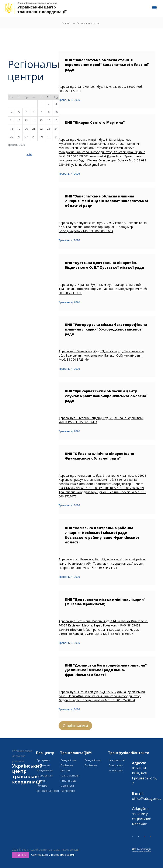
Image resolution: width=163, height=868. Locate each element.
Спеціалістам (69, 760)
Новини (41, 781)
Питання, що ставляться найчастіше (69, 786)
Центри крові (117, 760)
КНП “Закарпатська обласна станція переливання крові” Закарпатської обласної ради (107, 65)
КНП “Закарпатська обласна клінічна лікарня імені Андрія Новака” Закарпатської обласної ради (107, 201)
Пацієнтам (67, 765)
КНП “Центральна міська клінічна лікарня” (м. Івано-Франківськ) (105, 602)
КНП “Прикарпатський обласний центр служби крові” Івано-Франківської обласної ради (106, 396)
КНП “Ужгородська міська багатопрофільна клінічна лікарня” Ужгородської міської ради (106, 329)
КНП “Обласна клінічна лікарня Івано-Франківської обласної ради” (100, 456)
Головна (67, 23)
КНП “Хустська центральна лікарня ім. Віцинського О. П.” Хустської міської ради (105, 265)
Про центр (43, 760)
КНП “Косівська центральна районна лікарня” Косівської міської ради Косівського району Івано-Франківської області (102, 535)
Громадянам (45, 776)
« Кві (29, 154)
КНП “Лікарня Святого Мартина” (95, 122)
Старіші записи (75, 726)
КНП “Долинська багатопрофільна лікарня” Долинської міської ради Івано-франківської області (106, 670)
